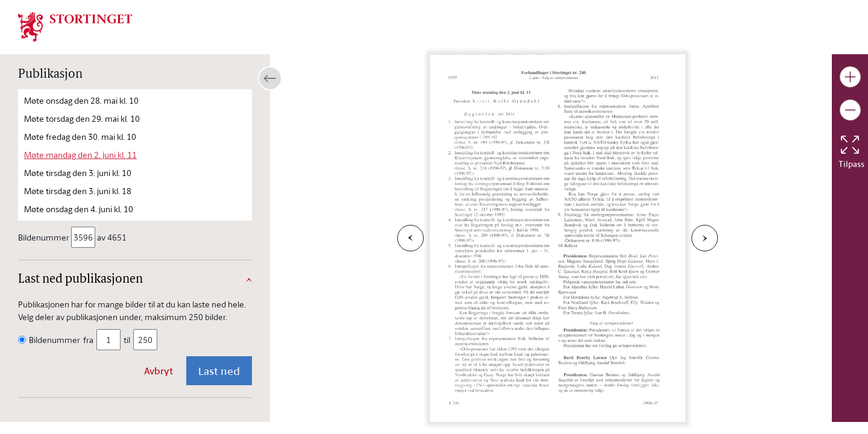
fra (88, 340)
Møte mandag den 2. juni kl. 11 (80, 155)
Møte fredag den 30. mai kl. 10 (80, 137)
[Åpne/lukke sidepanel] (270, 78)
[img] (75, 26)
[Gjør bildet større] (850, 77)
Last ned (219, 371)
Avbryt (159, 371)
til (127, 340)
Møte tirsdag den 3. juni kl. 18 (78, 191)
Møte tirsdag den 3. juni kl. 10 (78, 173)
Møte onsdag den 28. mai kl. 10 (81, 100)
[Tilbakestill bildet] (850, 145)
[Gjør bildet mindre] (850, 110)
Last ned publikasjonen (80, 280)
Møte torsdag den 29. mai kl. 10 (82, 118)
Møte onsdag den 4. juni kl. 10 (79, 209)
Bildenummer (45, 237)
